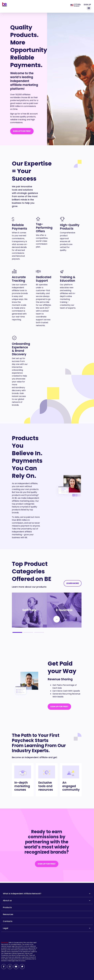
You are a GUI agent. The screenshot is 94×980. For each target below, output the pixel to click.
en (80, 5)
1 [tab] (17, 632)
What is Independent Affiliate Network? (47, 894)
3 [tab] (39, 632)
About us (47, 901)
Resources (8, 914)
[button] (89, 8)
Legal (47, 928)
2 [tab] (28, 632)
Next (55, 619)
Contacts (8, 921)
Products (7, 907)
